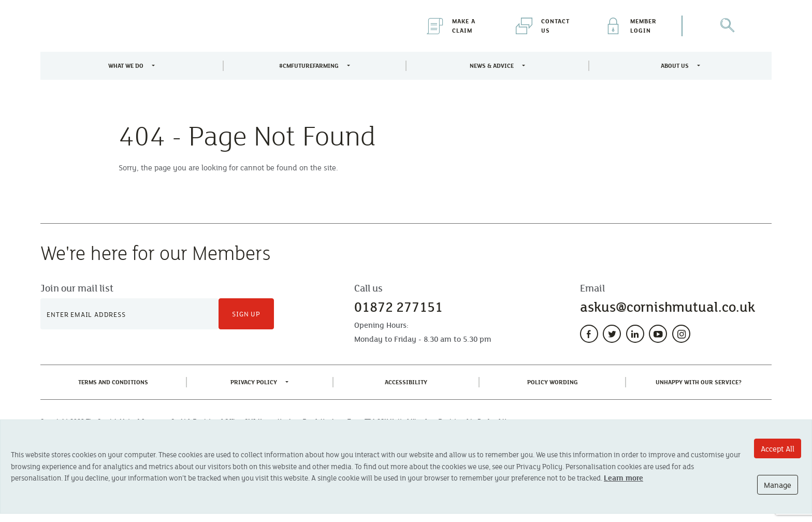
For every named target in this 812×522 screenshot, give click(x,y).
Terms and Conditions (115, 381)
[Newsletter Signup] (129, 314)
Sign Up (246, 314)
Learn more (624, 478)
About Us (675, 66)
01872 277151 (398, 307)
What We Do (126, 66)
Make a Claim (451, 26)
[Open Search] (727, 26)
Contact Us (543, 26)
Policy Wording (555, 381)
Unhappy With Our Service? (701, 381)
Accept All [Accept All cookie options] (778, 448)
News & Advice (492, 66)
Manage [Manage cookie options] (778, 485)
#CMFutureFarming (309, 66)
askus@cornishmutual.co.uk (668, 307)
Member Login (631, 26)
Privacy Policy (254, 382)
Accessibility (408, 381)
